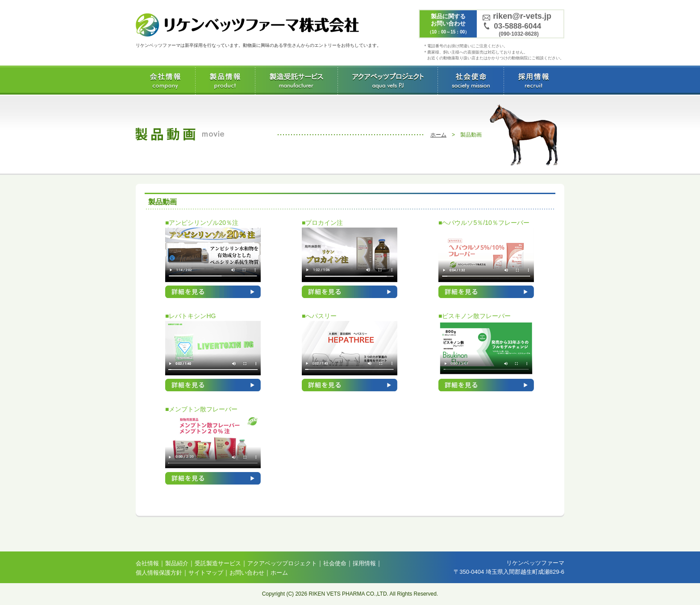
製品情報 (225, 80)
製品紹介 (177, 563)
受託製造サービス (296, 80)
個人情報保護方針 (159, 573)
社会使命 (471, 80)
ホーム (438, 135)
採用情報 (533, 80)
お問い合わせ (247, 573)
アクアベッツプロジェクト (387, 80)
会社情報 (165, 80)
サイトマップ (206, 573)
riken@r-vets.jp (522, 16)
